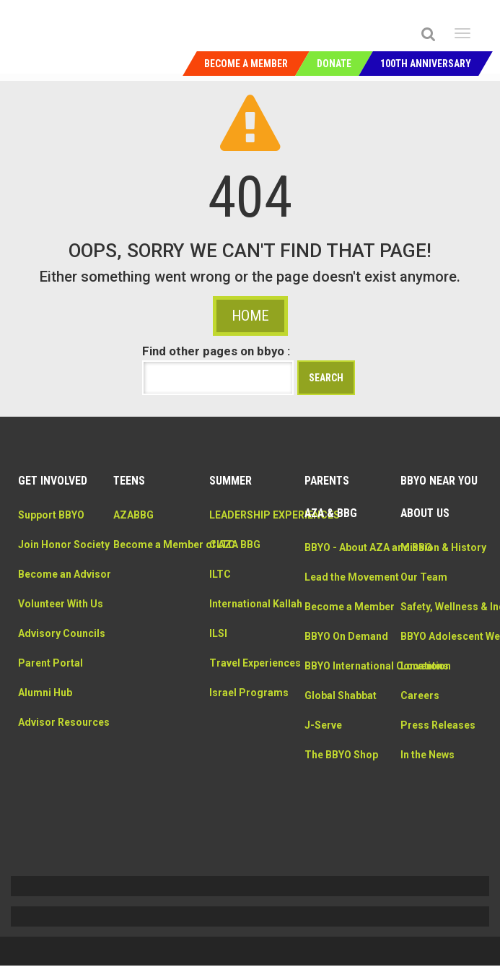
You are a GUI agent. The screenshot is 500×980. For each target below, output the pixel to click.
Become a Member (246, 64)
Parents (327, 495)
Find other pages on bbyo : (216, 365)
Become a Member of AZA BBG (151, 574)
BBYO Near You (439, 495)
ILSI (218, 678)
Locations (425, 741)
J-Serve (323, 831)
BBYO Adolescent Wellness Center (439, 696)
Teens (129, 495)
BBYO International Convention (335, 756)
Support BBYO (51, 529)
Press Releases (438, 800)
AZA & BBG (331, 528)
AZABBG (133, 529)
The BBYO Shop (341, 860)
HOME (250, 330)
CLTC (222, 574)
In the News (427, 830)
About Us (425, 528)
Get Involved (53, 495)
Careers (420, 771)
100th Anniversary (426, 64)
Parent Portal (51, 738)
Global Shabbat (341, 801)
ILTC (220, 604)
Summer (231, 495)
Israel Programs (249, 753)
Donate (334, 64)
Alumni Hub (45, 768)
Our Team (424, 607)
